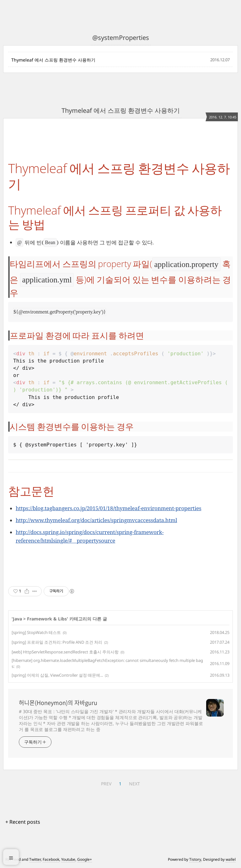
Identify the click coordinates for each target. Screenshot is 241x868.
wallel (231, 859)
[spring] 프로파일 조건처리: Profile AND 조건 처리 (57, 642)
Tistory (195, 859)
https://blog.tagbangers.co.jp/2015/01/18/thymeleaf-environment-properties (109, 508)
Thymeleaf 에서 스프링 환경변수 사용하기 (53, 60)
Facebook (51, 859)
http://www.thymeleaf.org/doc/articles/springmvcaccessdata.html (96, 520)
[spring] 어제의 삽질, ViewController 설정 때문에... (57, 675)
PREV (106, 784)
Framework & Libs (47, 619)
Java (17, 619)
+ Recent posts (23, 822)
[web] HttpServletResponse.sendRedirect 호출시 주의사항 (65, 652)
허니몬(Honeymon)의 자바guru (58, 703)
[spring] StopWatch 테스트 (36, 632)
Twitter (35, 859)
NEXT (134, 784)
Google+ (85, 859)
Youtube (68, 859)
